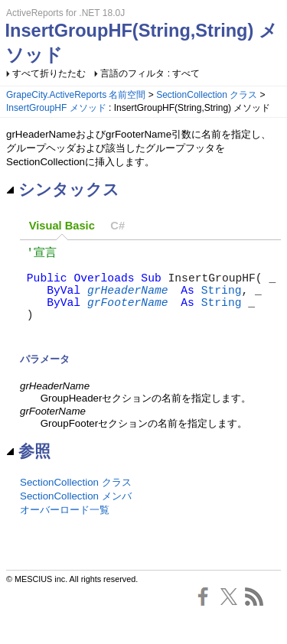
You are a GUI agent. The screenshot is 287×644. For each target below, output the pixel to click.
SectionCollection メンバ (76, 516)
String (222, 300)
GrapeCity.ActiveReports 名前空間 (76, 95)
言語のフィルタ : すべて (150, 73)
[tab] (62, 227)
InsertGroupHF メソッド (56, 108)
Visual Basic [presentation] (62, 226)
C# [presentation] (117, 226)
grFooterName (128, 315)
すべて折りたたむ (49, 73)
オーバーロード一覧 (65, 530)
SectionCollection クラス (207, 95)
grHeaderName (128, 300)
